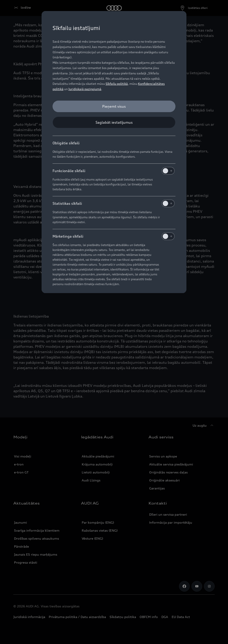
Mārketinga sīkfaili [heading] (114, 236)
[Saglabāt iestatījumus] (114, 122)
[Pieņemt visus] (114, 106)
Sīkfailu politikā (117, 84)
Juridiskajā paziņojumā (85, 89)
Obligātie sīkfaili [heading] (66, 143)
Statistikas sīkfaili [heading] (114, 203)
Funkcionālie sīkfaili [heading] (114, 171)
